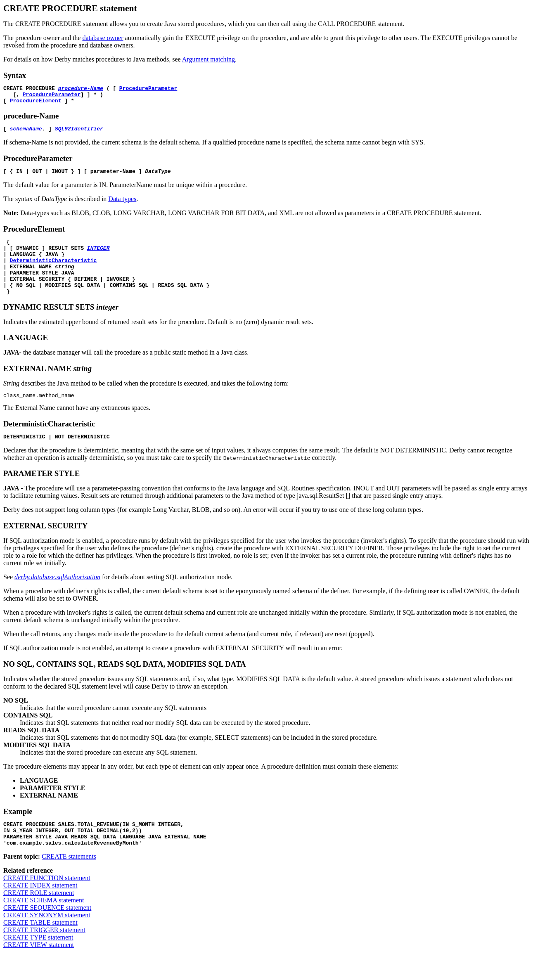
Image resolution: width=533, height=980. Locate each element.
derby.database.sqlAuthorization (57, 597)
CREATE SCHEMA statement (44, 925)
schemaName (26, 133)
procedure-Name (81, 89)
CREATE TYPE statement (38, 962)
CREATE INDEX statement (40, 910)
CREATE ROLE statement (39, 917)
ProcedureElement (36, 104)
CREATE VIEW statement (39, 969)
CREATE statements (69, 881)
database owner (103, 38)
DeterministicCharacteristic (53, 271)
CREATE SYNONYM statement (47, 940)
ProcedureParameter (148, 89)
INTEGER (98, 256)
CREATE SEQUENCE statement (47, 932)
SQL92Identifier (79, 133)
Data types (122, 205)
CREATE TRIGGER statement (44, 955)
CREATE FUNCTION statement (47, 903)
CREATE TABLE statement (40, 947)
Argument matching (208, 59)
